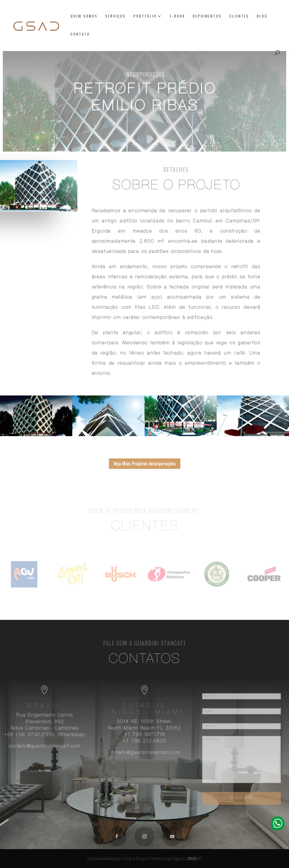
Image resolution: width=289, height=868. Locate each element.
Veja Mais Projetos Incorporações (145, 463)
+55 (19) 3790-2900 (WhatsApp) (47, 735)
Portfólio (145, 16)
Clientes (239, 16)
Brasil (47, 707)
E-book (178, 16)
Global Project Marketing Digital (154, 858)
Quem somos (84, 16)
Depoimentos (207, 16)
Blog (262, 16)
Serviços (116, 16)
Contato (80, 34)
